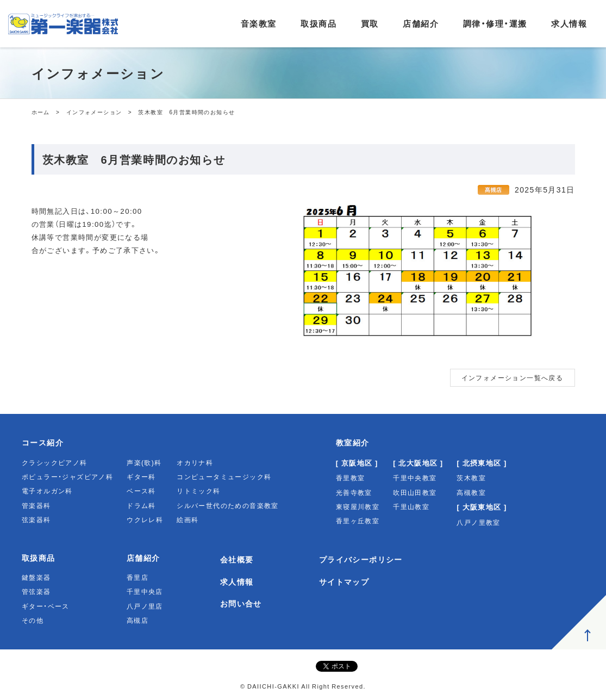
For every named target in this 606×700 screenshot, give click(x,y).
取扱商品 (318, 23)
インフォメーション (94, 112)
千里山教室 (411, 506)
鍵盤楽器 (36, 577)
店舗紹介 (421, 23)
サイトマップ (344, 581)
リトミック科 (198, 491)
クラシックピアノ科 (55, 462)
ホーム (41, 112)
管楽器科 (36, 505)
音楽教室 (259, 23)
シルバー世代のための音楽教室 (228, 505)
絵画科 (188, 519)
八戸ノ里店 (145, 606)
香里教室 (351, 478)
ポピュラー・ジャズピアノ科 (67, 476)
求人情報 (569, 23)
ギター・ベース (46, 606)
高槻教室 (471, 492)
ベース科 (141, 491)
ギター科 (141, 476)
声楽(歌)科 (144, 462)
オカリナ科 (195, 462)
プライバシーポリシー (361, 559)
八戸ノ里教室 (478, 522)
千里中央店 (145, 591)
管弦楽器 (36, 591)
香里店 (138, 577)
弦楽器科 (36, 519)
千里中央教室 (415, 478)
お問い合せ (241, 603)
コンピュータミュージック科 (224, 476)
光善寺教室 (354, 492)
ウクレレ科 (145, 519)
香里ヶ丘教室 (358, 521)
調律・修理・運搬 (495, 23)
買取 (370, 23)
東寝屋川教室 (358, 506)
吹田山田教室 (415, 492)
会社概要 (237, 559)
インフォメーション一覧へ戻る (513, 377)
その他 (33, 620)
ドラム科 (141, 505)
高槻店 (138, 620)
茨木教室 (471, 478)
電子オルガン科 (47, 491)
